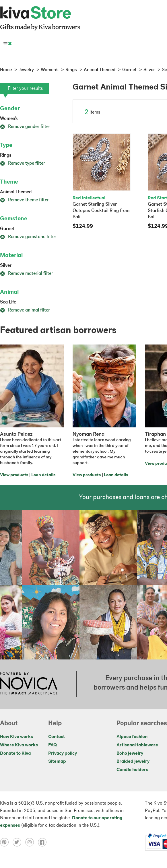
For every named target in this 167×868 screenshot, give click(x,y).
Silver (6, 266)
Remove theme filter (24, 200)
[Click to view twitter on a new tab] (19, 842)
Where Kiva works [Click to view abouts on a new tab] (19, 745)
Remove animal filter (25, 310)
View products (14, 475)
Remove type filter (23, 164)
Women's (9, 119)
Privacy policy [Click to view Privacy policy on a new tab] (63, 754)
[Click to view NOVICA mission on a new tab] (29, 684)
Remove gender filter (25, 127)
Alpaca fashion (132, 737)
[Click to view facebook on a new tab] (44, 842)
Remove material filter (27, 274)
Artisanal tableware (137, 745)
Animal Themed (16, 192)
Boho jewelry (130, 754)
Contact (57, 737)
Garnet (7, 229)
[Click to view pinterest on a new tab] (6, 842)
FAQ (53, 745)
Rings (6, 155)
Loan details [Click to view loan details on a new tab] (43, 475)
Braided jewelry (133, 762)
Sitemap (57, 762)
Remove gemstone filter (28, 237)
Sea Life (8, 302)
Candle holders (132, 770)
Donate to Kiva (15, 754)
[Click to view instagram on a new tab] (32, 842)
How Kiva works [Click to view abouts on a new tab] (16, 737)
